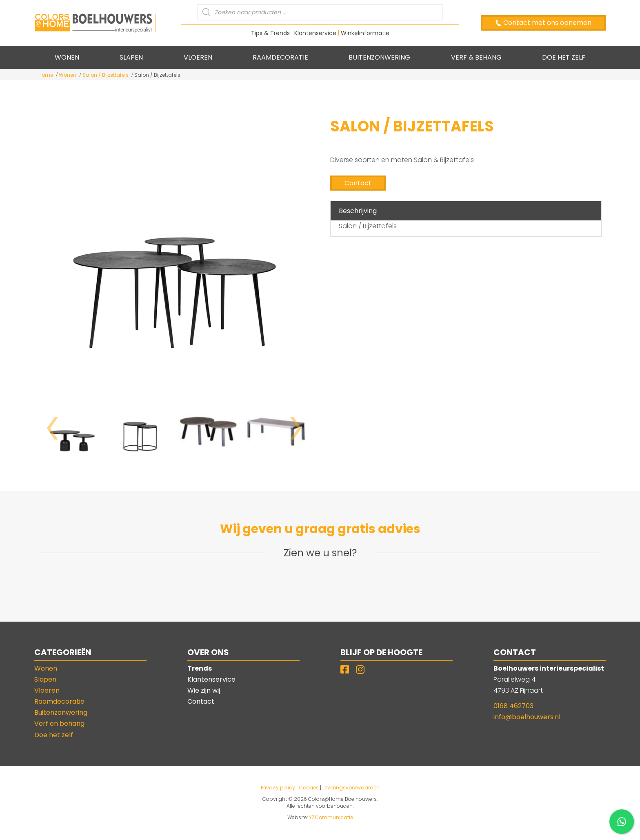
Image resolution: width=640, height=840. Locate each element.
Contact (358, 183)
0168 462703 (513, 706)
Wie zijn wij (204, 690)
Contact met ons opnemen (547, 23)
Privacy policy (278, 788)
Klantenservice (315, 33)
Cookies (309, 788)
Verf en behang (59, 723)
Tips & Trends (270, 33)
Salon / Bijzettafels (106, 75)
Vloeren (47, 690)
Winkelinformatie (365, 33)
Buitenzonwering (61, 712)
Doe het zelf (54, 735)
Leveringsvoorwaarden (351, 788)
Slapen (45, 679)
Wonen (68, 75)
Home (46, 75)
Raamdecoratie (59, 701)
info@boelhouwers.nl (527, 717)
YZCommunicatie (331, 817)
